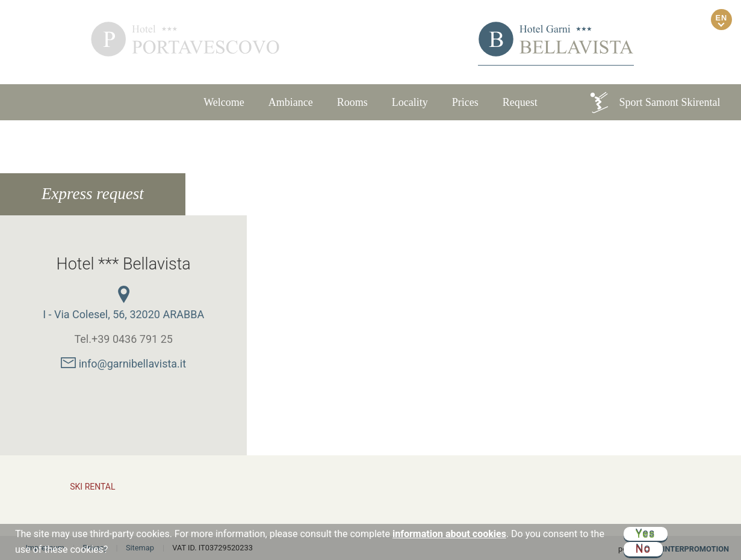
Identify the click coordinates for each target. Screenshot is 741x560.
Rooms (352, 102)
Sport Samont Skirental (654, 103)
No (643, 548)
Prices (465, 102)
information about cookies (449, 534)
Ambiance (291, 102)
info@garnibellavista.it (123, 364)
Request (520, 102)
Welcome (224, 102)
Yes (646, 534)
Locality (410, 102)
